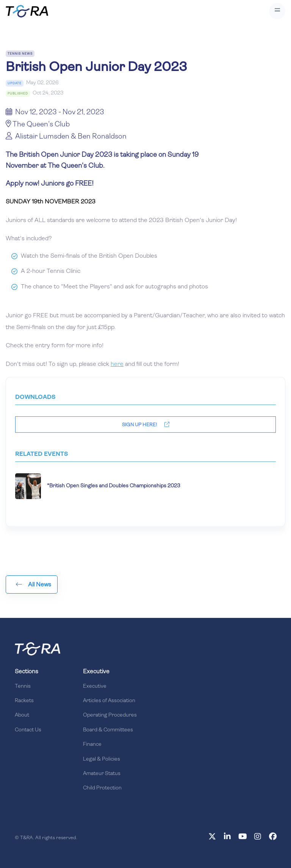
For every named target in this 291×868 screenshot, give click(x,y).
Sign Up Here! (146, 425)
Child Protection (102, 788)
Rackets (24, 701)
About (22, 715)
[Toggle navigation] (277, 11)
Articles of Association (109, 701)
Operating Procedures (110, 715)
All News (34, 584)
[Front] (38, 649)
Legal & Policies (102, 759)
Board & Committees (108, 730)
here (117, 364)
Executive (95, 686)
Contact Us (28, 730)
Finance (92, 744)
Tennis (23, 686)
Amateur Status (102, 774)
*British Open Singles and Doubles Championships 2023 (113, 486)
